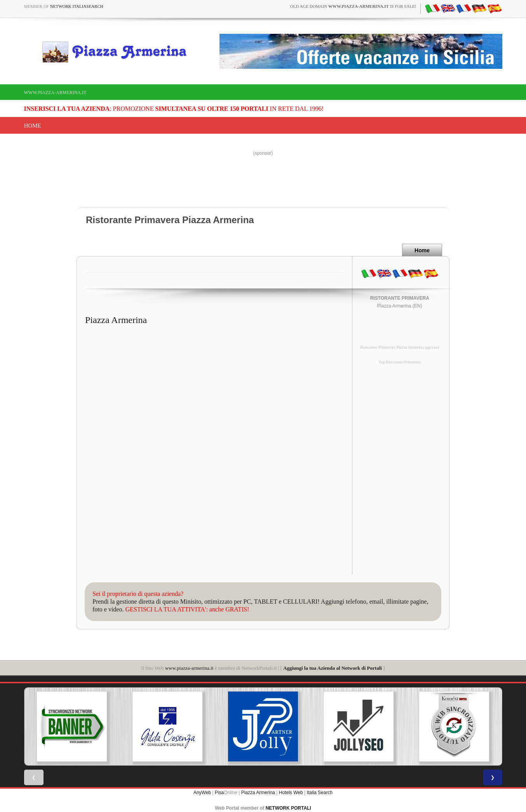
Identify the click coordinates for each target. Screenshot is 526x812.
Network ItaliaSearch (77, 6)
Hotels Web (291, 793)
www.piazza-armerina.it (55, 93)
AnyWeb (202, 793)
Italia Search (320, 793)
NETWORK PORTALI (288, 808)
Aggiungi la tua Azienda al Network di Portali (333, 668)
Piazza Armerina (258, 793)
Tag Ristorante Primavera (400, 362)
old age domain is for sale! (353, 6)
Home (33, 126)
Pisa (219, 793)
